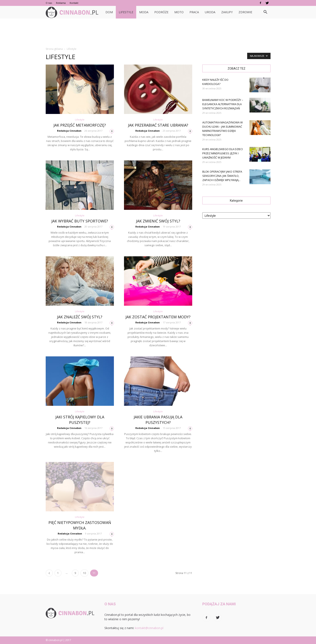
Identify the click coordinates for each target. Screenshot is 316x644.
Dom (109, 12)
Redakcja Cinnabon (69, 131)
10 (84, 573)
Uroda (210, 12)
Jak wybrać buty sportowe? (80, 221)
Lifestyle (126, 12)
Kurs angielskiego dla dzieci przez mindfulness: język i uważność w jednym (223, 153)
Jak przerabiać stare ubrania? (158, 125)
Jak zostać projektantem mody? (158, 317)
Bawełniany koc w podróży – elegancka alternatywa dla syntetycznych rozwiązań (223, 104)
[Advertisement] (158, 33)
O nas (49, 3)
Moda (144, 12)
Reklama (61, 3)
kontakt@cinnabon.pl (149, 628)
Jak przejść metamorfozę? (80, 125)
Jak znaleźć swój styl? (80, 317)
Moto (179, 12)
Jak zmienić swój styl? (158, 221)
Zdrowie (245, 12)
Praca (194, 12)
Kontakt (74, 3)
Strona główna (54, 49)
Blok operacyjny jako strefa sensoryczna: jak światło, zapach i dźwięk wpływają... (222, 176)
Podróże (161, 12)
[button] (265, 12)
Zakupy (227, 12)
